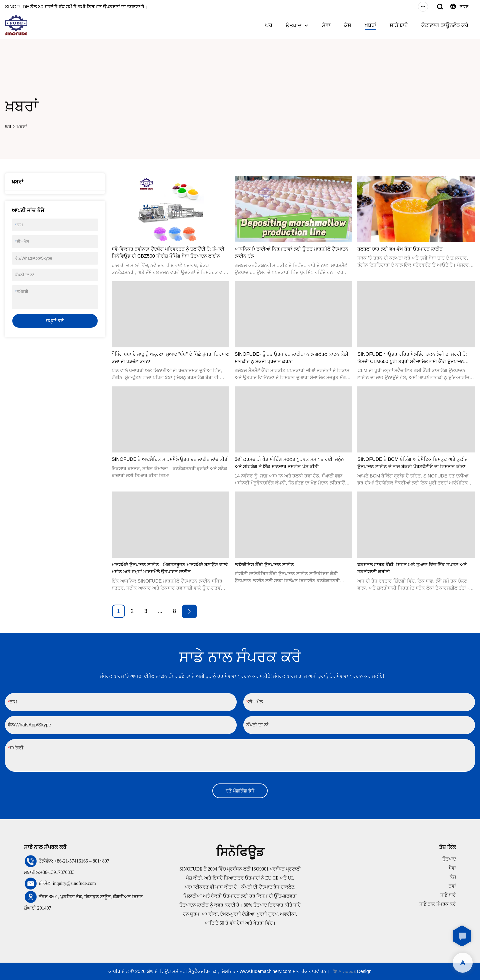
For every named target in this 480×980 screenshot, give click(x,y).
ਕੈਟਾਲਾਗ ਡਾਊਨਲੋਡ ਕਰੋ (445, 25)
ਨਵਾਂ (452, 886)
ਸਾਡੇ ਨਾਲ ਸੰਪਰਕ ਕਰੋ (438, 904)
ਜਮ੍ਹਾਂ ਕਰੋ (55, 321)
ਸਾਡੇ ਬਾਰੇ (399, 25)
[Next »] (189, 611)
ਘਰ (269, 25)
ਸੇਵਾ (326, 25)
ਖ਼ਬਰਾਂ (370, 25)
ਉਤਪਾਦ (294, 26)
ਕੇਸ (348, 25)
